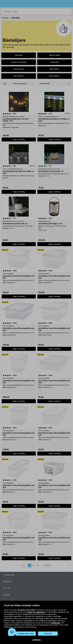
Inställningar (37, 640)
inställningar (56, 623)
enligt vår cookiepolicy (36, 612)
